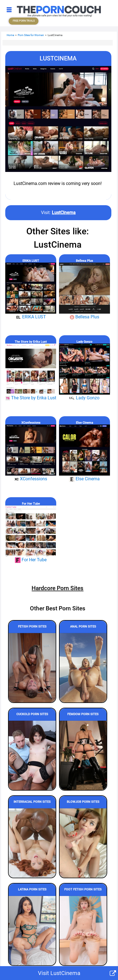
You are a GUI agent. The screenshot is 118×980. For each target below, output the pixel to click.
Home (10, 35)
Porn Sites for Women (31, 35)
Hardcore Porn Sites (57, 588)
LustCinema (64, 213)
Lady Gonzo (84, 342)
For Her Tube (31, 504)
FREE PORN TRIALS (24, 21)
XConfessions (31, 423)
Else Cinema (84, 423)
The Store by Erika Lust (31, 342)
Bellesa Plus (84, 261)
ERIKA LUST (31, 261)
